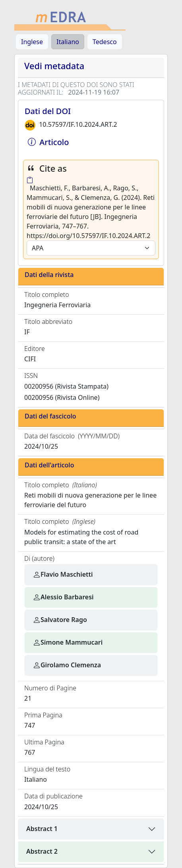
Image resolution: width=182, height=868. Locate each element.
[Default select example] (91, 248)
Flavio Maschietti (63, 574)
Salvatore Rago (60, 620)
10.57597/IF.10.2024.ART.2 (78, 124)
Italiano (68, 42)
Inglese (32, 42)
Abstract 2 (42, 851)
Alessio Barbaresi (63, 597)
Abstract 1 (42, 829)
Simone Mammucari (68, 642)
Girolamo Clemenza (67, 665)
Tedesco (105, 42)
